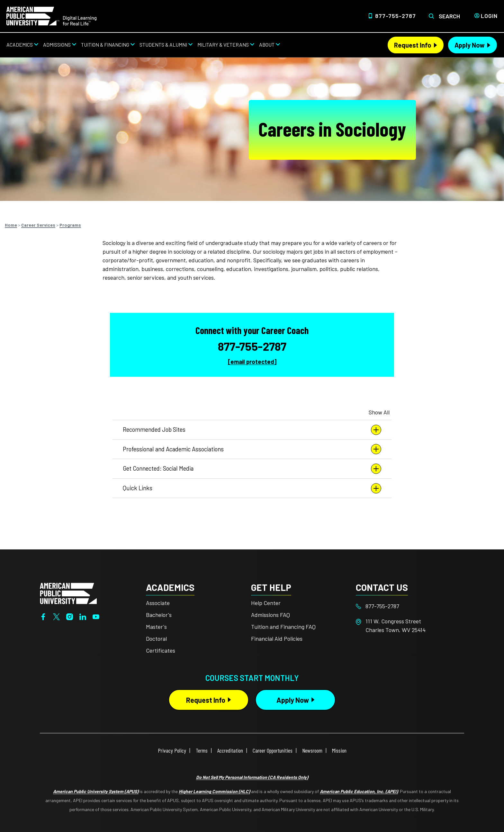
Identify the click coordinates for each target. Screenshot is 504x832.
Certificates (161, 650)
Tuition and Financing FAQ (283, 627)
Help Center (266, 603)
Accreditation (230, 750)
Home (11, 225)
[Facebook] (43, 616)
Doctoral (156, 638)
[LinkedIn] (83, 616)
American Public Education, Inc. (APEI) (359, 791)
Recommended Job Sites (252, 430)
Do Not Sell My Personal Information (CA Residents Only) (252, 777)
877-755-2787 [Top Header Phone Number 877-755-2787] (396, 16)
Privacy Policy (172, 750)
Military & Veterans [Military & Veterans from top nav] (223, 45)
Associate (158, 603)
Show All (379, 412)
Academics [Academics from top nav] (20, 45)
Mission (339, 750)
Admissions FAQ (270, 615)
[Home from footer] (68, 593)
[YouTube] (96, 616)
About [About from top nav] (267, 45)
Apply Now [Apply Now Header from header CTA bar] (470, 45)
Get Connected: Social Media (252, 469)
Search (449, 16)
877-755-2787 (252, 346)
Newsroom (312, 750)
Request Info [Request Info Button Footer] (206, 700)
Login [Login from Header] (489, 16)
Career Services (38, 225)
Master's (156, 627)
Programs (70, 225)
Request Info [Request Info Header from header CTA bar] (413, 45)
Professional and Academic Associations (252, 449)
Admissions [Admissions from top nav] (57, 45)
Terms (202, 750)
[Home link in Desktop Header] (51, 15)
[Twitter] (56, 616)
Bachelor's (159, 615)
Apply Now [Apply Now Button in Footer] (293, 700)
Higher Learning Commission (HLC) (214, 791)
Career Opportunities (273, 750)
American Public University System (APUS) (96, 791)
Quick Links (252, 488)
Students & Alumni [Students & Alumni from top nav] (163, 45)
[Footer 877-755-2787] (408, 606)
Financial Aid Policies (277, 638)
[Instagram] (70, 616)
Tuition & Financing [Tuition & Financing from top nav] (105, 45)
